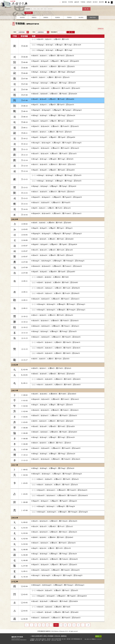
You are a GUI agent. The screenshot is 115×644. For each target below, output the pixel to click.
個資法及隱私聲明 (37, 636)
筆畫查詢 (34, 17)
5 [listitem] (43, 625)
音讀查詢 (58, 17)
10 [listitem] (65, 625)
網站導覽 (101, 2)
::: (60, 2)
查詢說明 (29, 13)
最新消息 (64, 2)
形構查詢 (46, 17)
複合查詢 (81, 17)
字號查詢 (69, 17)
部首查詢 (22, 17)
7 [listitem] (51, 625)
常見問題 (71, 2)
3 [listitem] (36, 625)
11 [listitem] (70, 625)
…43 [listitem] (88, 625)
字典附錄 (83, 2)
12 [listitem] (74, 625)
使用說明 (89, 2)
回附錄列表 (101, 29)
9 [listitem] (61, 625)
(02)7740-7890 (38, 640)
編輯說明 (77, 2)
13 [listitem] (78, 625)
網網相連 (64, 636)
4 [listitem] (40, 625)
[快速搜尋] (57, 9)
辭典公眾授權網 (49, 636)
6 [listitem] (47, 625)
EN (112, 2)
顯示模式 (95, 2)
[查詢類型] (28, 9)
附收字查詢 (93, 17)
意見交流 (57, 636)
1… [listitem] (27, 625)
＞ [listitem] (83, 625)
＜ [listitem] (32, 625)
